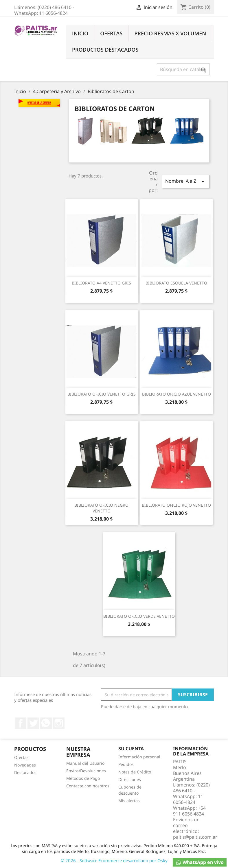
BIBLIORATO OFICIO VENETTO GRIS (102, 394)
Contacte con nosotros (88, 786)
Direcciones (130, 779)
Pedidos (126, 764)
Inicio (80, 33)
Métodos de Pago (83, 778)
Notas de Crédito (135, 772)
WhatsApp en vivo (200, 862)
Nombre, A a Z (186, 181)
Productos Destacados (105, 50)
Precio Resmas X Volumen (170, 33)
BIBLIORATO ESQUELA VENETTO (176, 283)
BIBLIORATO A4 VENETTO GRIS (101, 283)
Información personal (139, 757)
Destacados (25, 772)
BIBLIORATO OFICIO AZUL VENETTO (176, 394)
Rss (46, 723)
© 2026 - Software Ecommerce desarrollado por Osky (114, 860)
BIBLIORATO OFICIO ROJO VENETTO (176, 505)
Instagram (59, 723)
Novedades (25, 765)
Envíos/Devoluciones (86, 771)
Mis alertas (129, 801)
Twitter (33, 723)
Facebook (21, 723)
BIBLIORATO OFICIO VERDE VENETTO (139, 616)
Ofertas (111, 33)
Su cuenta (131, 749)
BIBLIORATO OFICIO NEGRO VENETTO (101, 508)
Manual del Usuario (85, 763)
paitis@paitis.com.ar (195, 837)
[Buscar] (183, 69)
